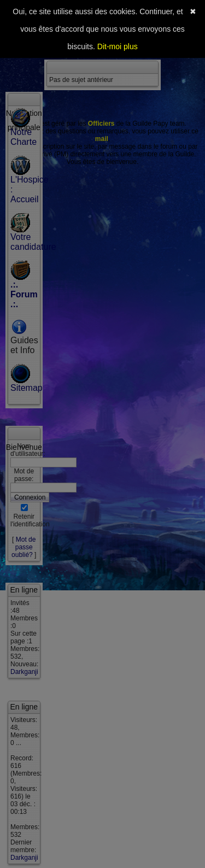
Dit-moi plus (118, 46)
